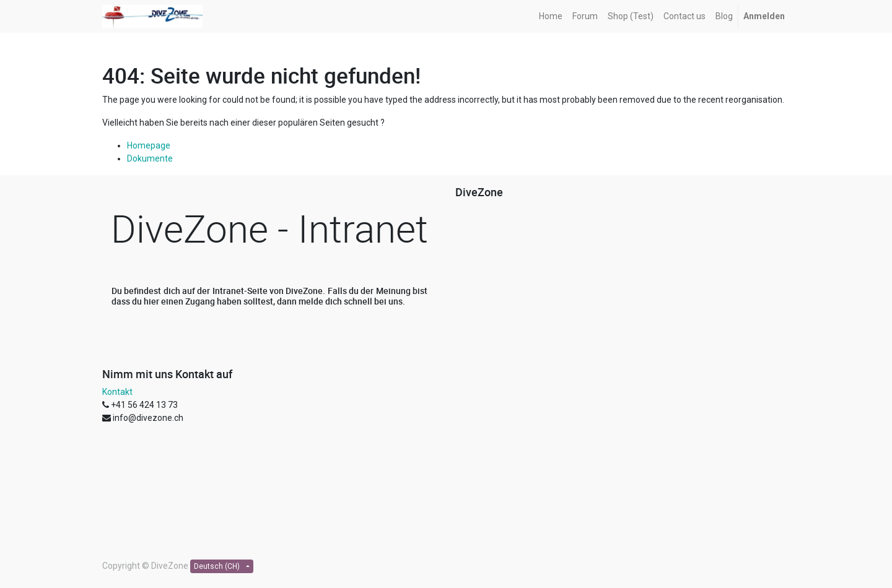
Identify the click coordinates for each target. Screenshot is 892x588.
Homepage (149, 145)
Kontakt (117, 392)
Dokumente (150, 158)
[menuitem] (551, 16)
